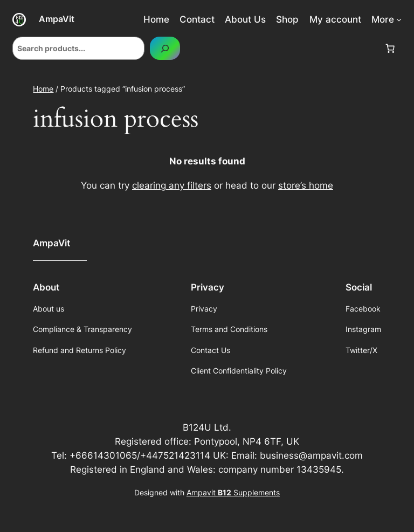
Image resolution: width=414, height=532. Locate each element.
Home (43, 89)
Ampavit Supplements (233, 492)
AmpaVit (57, 19)
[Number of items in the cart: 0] (390, 49)
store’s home (306, 185)
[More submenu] (399, 19)
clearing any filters (172, 185)
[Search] (165, 48)
